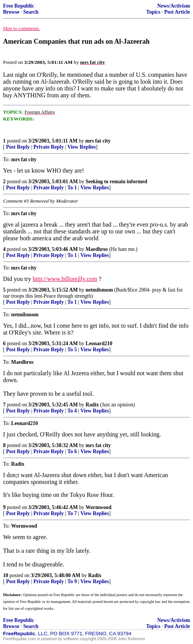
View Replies (82, 147)
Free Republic (19, 6)
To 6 (72, 451)
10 (6, 575)
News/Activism (174, 6)
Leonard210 (99, 343)
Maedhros (97, 249)
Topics (153, 12)
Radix (92, 405)
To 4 (72, 411)
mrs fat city (98, 141)
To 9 (72, 581)
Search (31, 12)
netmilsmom (99, 290)
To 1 (72, 188)
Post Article (177, 12)
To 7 (72, 513)
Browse (11, 12)
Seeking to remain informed (116, 182)
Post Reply (18, 147)
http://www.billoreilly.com (65, 279)
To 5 (72, 350)
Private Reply (49, 147)
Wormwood (99, 507)
